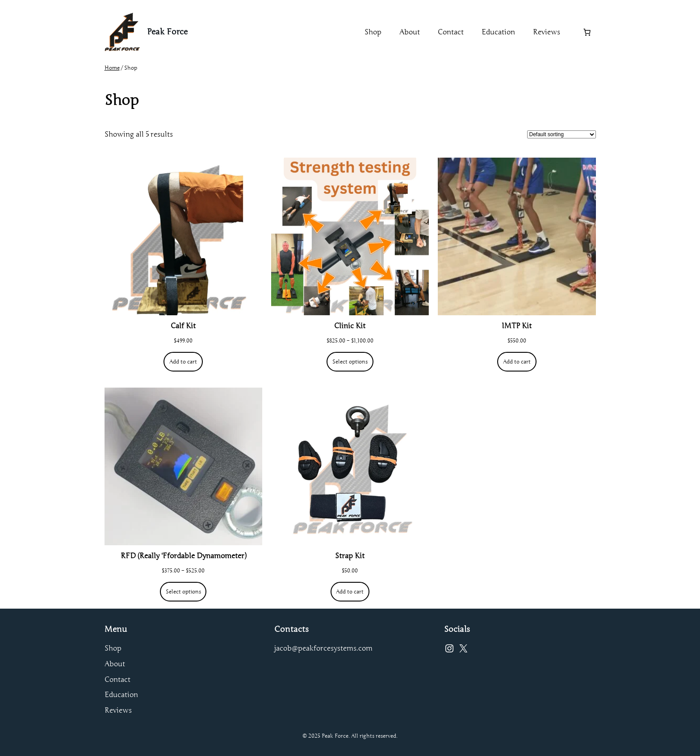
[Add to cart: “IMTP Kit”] (517, 361)
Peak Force (167, 32)
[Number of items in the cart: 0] (587, 32)
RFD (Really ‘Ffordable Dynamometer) (183, 556)
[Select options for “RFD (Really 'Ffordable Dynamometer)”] (183, 591)
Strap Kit (350, 556)
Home (112, 68)
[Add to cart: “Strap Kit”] (350, 591)
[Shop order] (562, 134)
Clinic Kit (350, 326)
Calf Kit (183, 326)
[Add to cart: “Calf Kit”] (183, 361)
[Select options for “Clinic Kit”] (350, 361)
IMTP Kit (517, 326)
